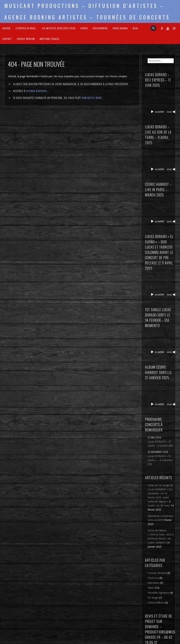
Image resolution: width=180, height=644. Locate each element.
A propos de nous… (26, 28)
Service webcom (26, 39)
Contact (7, 39)
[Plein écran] (174, 103)
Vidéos (84, 28)
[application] (162, 99)
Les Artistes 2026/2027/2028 (59, 28)
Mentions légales (49, 39)
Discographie (100, 28)
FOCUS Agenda (120, 28)
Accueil (7, 28)
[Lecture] (152, 103)
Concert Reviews (157, 523)
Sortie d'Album (156, 552)
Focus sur (153, 528)
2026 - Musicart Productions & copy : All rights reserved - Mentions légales (90, 642)
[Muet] (171, 103)
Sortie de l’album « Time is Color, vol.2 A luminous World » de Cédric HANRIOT (161, 486)
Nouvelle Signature (158, 542)
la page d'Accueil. (37, 91)
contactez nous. (92, 98)
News (151, 537)
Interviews (153, 532)
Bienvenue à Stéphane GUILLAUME (160, 468)
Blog (135, 28)
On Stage (153, 547)
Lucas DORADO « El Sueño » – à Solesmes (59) (160, 410)
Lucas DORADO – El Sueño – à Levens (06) (160, 393)
